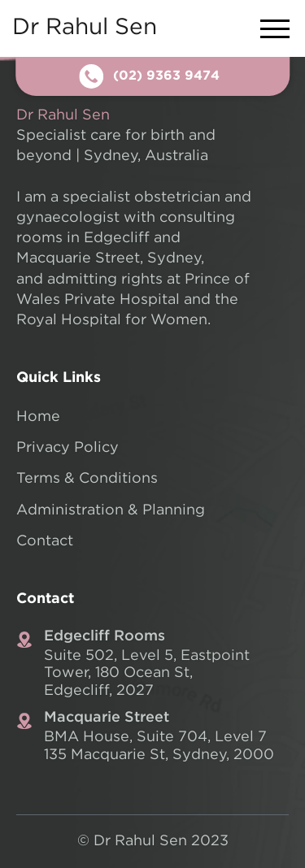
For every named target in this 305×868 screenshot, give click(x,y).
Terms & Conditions (87, 479)
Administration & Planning (111, 510)
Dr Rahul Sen (85, 28)
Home (38, 417)
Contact (45, 541)
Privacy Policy (68, 448)
